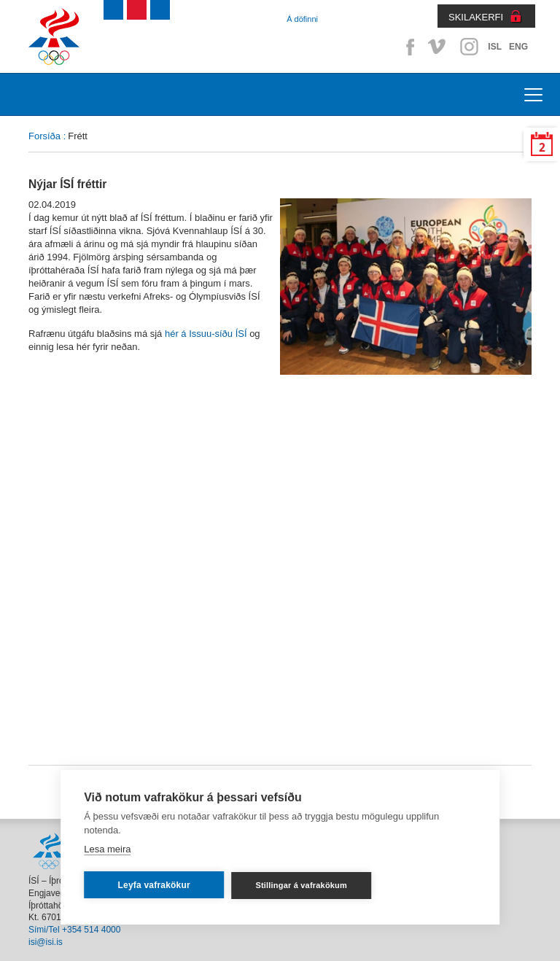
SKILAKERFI (476, 17)
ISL (495, 47)
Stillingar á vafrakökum (301, 885)
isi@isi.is (46, 942)
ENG (518, 47)
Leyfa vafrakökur (154, 885)
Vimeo (438, 47)
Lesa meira (107, 849)
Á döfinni (302, 19)
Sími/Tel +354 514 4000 (74, 930)
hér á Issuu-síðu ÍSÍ (206, 334)
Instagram (469, 47)
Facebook (408, 47)
